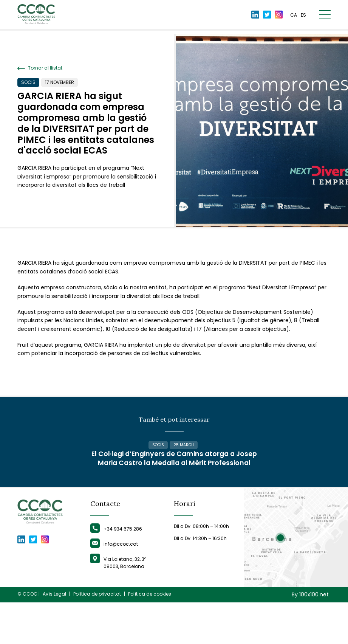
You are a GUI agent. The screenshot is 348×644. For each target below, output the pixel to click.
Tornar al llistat (40, 68)
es (303, 16)
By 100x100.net (310, 637)
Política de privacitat (97, 636)
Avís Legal (54, 636)
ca (294, 16)
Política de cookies (150, 636)
